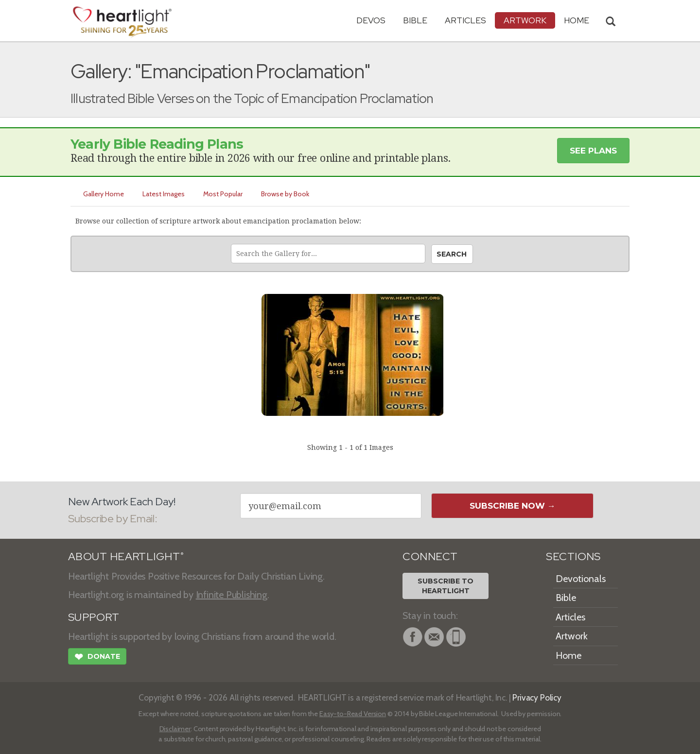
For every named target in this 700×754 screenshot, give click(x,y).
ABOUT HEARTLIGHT (126, 557)
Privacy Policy (537, 697)
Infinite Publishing (232, 595)
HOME (577, 20)
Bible (415, 20)
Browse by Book (285, 194)
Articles (465, 20)
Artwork (525, 20)
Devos (371, 20)
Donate (97, 658)
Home (569, 655)
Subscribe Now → (513, 506)
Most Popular (223, 194)
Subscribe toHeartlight (446, 586)
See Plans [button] (593, 151)
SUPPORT (94, 617)
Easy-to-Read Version (353, 714)
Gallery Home (104, 194)
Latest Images (164, 194)
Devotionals (581, 579)
